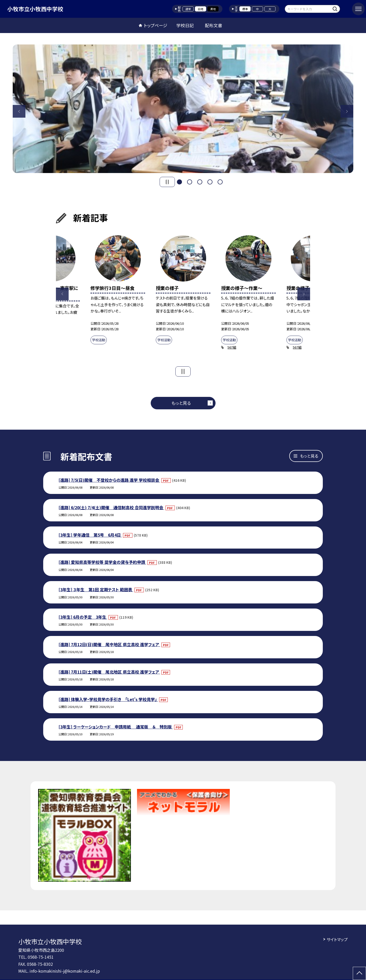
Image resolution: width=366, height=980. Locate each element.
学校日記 (185, 25)
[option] (183, 109)
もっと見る (181, 403)
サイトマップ (337, 939)
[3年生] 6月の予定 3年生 (83, 617)
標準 (245, 9)
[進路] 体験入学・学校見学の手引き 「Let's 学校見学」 (108, 699)
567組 (232, 347)
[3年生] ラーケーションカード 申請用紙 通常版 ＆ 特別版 (116, 727)
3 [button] (200, 182)
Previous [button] (19, 111)
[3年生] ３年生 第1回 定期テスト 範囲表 (96, 589)
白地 (201, 9)
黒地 (213, 9)
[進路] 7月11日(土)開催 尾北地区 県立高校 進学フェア (109, 672)
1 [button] (179, 182)
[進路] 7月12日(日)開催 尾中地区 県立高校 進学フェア (109, 644)
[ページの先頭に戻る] (359, 973)
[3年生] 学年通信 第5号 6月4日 (90, 535)
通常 (188, 9)
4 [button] (210, 182)
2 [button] (190, 182)
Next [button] (347, 111)
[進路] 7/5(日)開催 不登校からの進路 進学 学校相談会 (109, 480)
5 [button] (220, 182)
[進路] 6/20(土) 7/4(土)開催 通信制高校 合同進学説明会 (111, 507)
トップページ (156, 25)
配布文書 (213, 25)
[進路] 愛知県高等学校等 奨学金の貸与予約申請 (102, 562)
